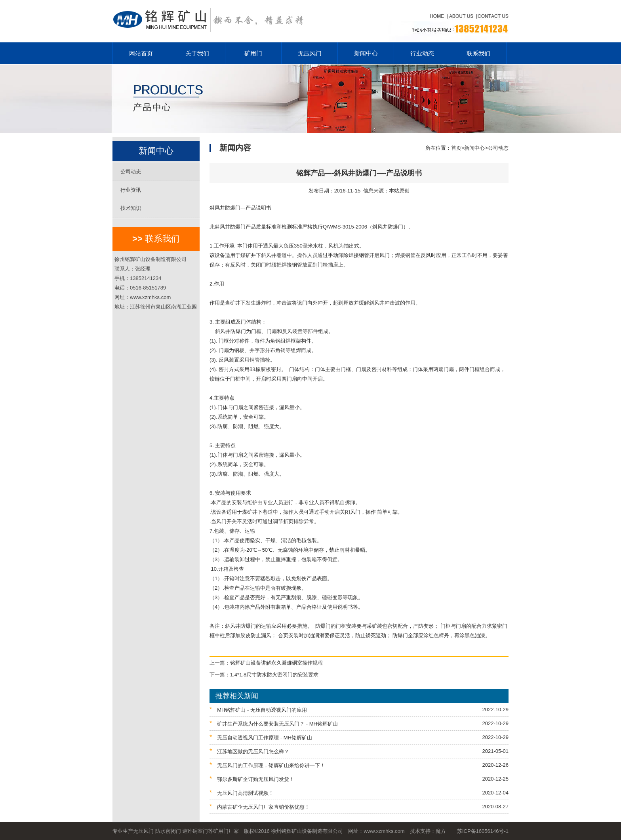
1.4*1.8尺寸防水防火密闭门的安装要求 (274, 675)
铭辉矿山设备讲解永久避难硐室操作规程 (276, 663)
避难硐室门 (195, 831)
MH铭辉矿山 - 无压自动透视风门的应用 (359, 710)
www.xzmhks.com (384, 831)
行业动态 (422, 53)
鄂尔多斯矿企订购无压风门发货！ (359, 779)
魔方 (441, 831)
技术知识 (131, 208)
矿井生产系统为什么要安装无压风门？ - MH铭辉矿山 (359, 723)
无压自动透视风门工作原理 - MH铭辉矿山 (359, 737)
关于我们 (197, 53)
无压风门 (310, 53)
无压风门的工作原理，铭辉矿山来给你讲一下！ (359, 765)
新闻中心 (366, 53)
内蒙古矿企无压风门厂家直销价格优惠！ (359, 807)
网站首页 (141, 53)
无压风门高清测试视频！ (359, 793)
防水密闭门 (168, 831)
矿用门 (253, 53)
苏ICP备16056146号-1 (483, 831)
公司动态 (131, 172)
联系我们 (478, 53)
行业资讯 (131, 190)
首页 (456, 148)
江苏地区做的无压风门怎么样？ (359, 751)
